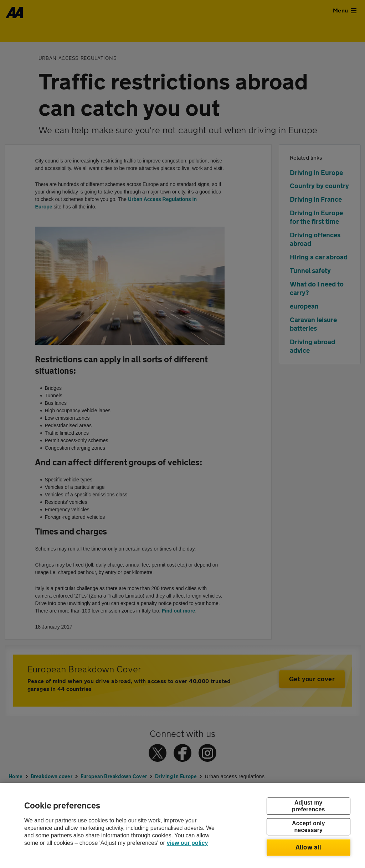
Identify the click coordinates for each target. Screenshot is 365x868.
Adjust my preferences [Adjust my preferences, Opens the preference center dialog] (308, 806)
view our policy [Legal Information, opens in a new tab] (187, 843)
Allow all (309, 847)
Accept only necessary (308, 827)
